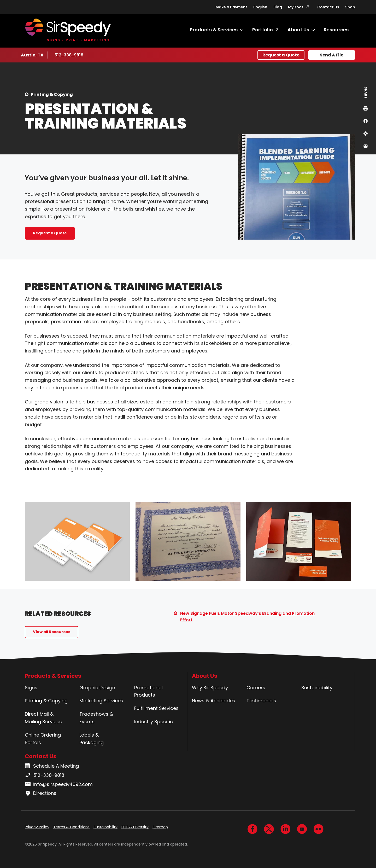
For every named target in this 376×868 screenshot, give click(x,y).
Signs (31, 688)
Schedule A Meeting (52, 766)
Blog (278, 7)
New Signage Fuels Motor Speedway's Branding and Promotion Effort (247, 617)
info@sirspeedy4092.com (59, 784)
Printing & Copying (52, 94)
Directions (41, 793)
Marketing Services (101, 701)
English (260, 7)
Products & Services (214, 30)
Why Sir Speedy (210, 688)
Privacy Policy (37, 827)
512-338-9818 (70, 55)
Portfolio (263, 30)
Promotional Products (148, 691)
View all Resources (52, 632)
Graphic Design (97, 688)
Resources (336, 30)
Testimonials (261, 701)
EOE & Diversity (135, 827)
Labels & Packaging (92, 739)
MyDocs (296, 7)
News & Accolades (214, 701)
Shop (350, 7)
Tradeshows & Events (96, 718)
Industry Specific (154, 722)
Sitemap (160, 827)
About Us (298, 30)
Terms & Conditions (71, 827)
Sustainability (317, 688)
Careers (256, 688)
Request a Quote (281, 55)
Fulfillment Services (156, 708)
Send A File (332, 55)
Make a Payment (231, 7)
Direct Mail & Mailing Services (43, 718)
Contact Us (328, 7)
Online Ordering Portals (43, 739)
